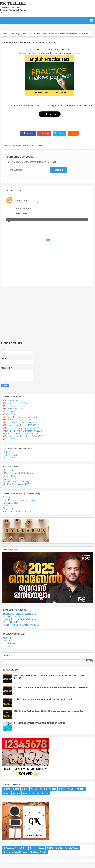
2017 (54, 789)
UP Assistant (37, 146)
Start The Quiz (50, 114)
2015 (35, 789)
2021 (8, 793)
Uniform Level (10, 506)
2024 (37, 793)
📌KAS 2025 (9, 406)
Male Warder (73, 848)
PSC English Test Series (22, 146)
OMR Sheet (9, 497)
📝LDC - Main (9, 479)
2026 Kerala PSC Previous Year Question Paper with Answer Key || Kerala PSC (52, 687)
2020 (82, 789)
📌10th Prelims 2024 (13, 409)
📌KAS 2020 (9, 439)
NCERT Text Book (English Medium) (21, 625)
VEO (45, 852)
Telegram (7, 641)
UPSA (35, 852)
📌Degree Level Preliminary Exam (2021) (23, 436)
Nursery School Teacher (17, 852)
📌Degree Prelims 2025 (15, 403)
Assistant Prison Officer (17, 848)
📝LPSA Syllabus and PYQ (16, 482)
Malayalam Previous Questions (18, 511)
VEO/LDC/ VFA (10, 503)
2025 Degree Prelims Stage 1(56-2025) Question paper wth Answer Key (48, 711)
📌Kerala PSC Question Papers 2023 (21, 417)
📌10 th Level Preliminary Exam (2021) (22, 428)
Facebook (28, 133)
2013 (17, 789)
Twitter (59, 133)
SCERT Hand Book (12, 622)
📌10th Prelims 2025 (13, 400)
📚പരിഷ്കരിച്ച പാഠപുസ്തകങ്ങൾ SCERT (21, 614)
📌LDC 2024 (9, 411)
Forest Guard (38, 848)
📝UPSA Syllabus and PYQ (16, 484)
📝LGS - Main (9, 476)
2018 (63, 789)
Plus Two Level (10, 455)
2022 (18, 793)
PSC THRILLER (13, 3)
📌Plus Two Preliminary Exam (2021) (21, 434)
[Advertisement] (47, 313)
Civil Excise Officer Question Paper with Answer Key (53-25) (43, 699)
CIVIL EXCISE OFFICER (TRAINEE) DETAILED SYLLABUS (39, 723)
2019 (73, 789)
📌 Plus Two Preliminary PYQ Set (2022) (23, 423)
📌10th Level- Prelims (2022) (17, 420)
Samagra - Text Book (13, 617)
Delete (24, 213)
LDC (51, 848)
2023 (27, 793)
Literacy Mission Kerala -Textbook (19, 619)
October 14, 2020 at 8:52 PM (28, 202)
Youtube (7, 638)
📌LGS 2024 (9, 414)
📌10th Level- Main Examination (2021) (22, 431)
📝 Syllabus (8, 471)
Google (44, 133)
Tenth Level (8, 452)
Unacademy (9, 643)
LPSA (60, 848)
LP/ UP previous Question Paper (19, 500)
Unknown (22, 200)
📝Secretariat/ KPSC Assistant (18, 473)
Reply (18, 213)
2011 (8, 789)
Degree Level (9, 458)
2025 (47, 793)
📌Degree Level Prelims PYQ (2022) (21, 425)
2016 (45, 789)
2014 (26, 789)
